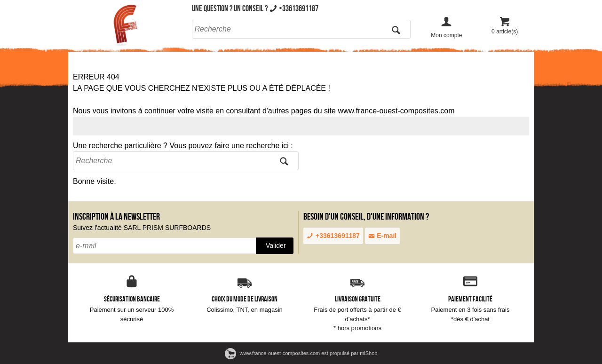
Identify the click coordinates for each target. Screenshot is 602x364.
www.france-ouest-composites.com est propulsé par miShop (301, 353)
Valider (276, 245)
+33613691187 (333, 236)
